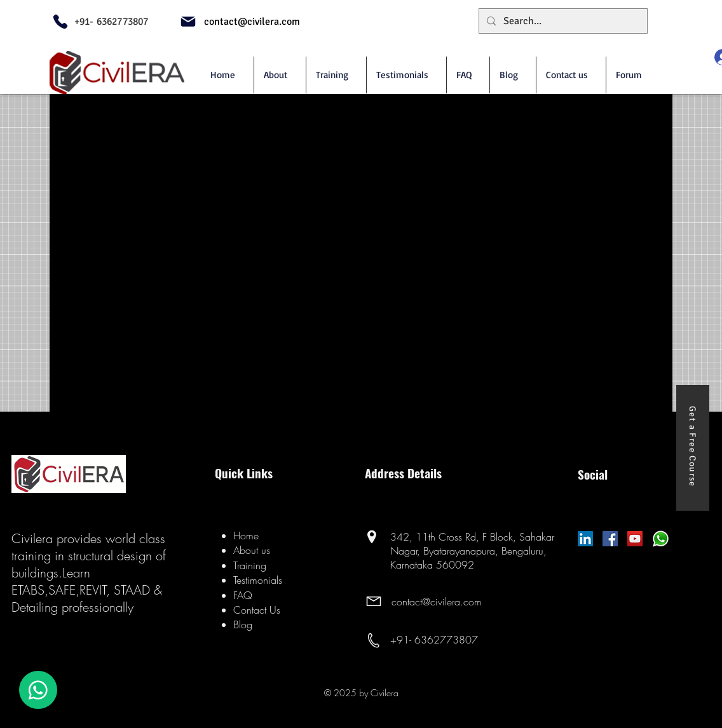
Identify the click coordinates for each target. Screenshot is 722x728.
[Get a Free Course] (693, 448)
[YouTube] (635, 539)
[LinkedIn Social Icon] (585, 539)
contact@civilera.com (437, 602)
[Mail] (188, 22)
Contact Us (257, 610)
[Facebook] (610, 539)
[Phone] (60, 22)
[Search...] (562, 21)
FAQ (243, 595)
